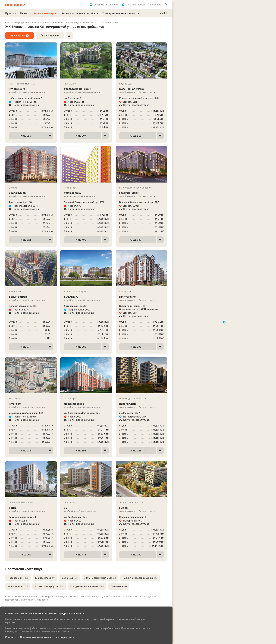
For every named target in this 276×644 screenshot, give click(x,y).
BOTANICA (86, 297)
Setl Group (70, 578)
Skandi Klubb (31, 193)
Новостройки (18, 578)
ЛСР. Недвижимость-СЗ (100, 578)
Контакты (11, 637)
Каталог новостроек (46, 13)
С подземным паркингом (87, 586)
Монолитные (18, 586)
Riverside (31, 404)
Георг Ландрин (141, 193)
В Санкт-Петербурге (49, 586)
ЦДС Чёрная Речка (141, 89)
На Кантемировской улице (140, 578)
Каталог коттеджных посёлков (80, 13)
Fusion (141, 508)
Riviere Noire (31, 89)
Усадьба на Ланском (86, 89)
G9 (86, 508)
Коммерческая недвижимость (120, 13)
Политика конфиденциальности (38, 637)
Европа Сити (141, 404)
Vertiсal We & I (86, 193)
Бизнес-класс (45, 578)
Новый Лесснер (86, 404)
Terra (31, 508)
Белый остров (31, 297)
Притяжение (141, 297)
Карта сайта (67, 637)
